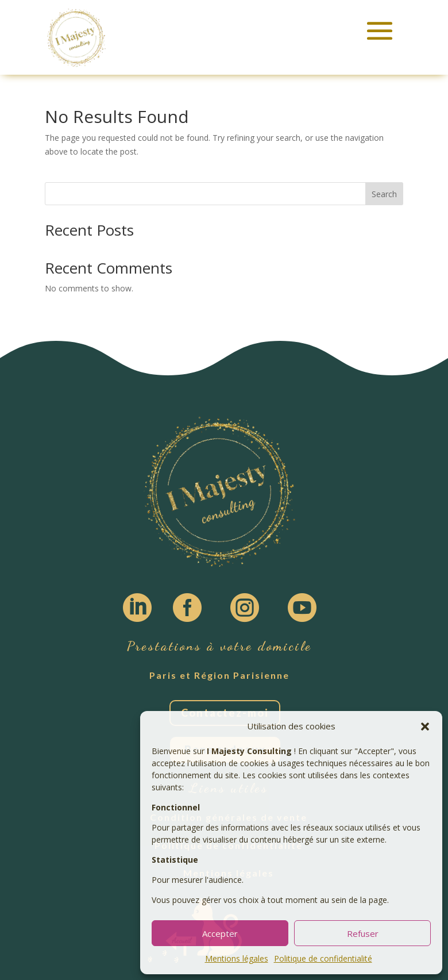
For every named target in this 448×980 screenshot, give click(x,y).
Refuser (363, 933)
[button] (425, 727)
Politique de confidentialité (323, 958)
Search (384, 194)
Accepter (220, 933)
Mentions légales (237, 958)
